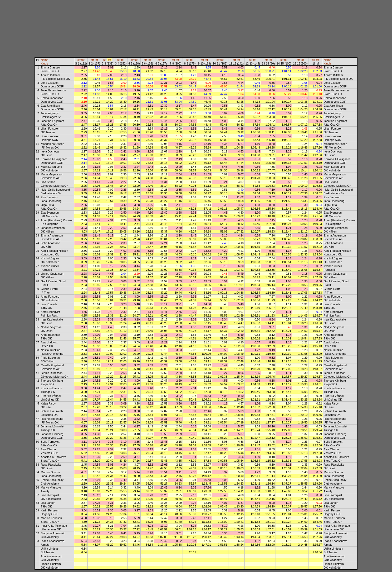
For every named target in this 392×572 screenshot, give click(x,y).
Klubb (44, 63)
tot (83, 60)
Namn (45, 60)
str (79, 60)
